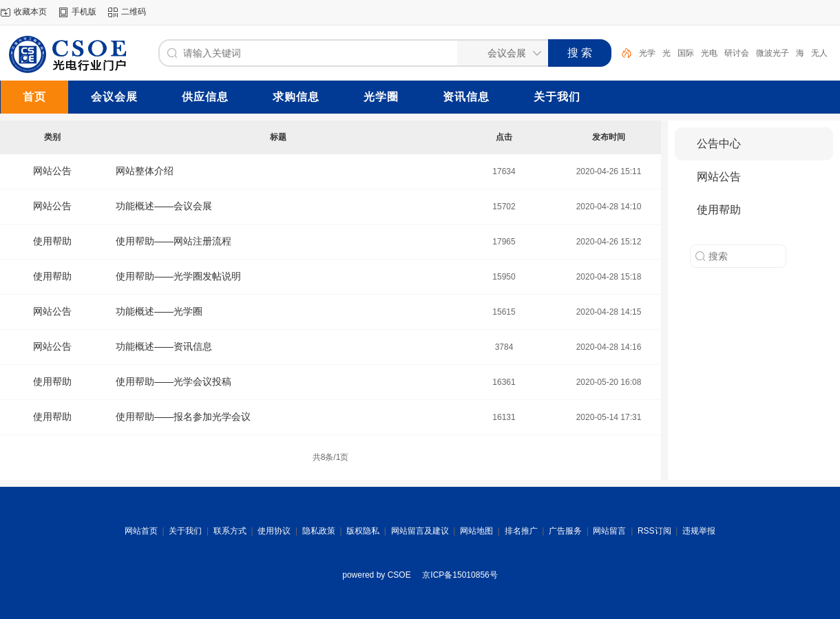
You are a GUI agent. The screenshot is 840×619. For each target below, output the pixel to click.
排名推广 (521, 531)
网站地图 (476, 531)
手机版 (84, 12)
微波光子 (773, 53)
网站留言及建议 (420, 531)
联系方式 (230, 531)
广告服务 (565, 531)
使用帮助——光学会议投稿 (174, 381)
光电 (709, 53)
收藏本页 (30, 12)
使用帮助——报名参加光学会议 (183, 417)
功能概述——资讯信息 (164, 346)
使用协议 (274, 531)
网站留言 (609, 531)
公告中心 (719, 144)
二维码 (134, 12)
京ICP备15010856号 (460, 575)
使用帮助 (52, 241)
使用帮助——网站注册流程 (174, 241)
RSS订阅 (654, 531)
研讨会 (737, 53)
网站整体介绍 (145, 171)
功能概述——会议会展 (164, 206)
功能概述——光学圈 (159, 311)
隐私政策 (319, 531)
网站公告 (52, 171)
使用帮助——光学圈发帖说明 (178, 276)
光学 (647, 53)
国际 (686, 53)
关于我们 (185, 531)
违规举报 (699, 531)
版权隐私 (363, 531)
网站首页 (141, 531)
